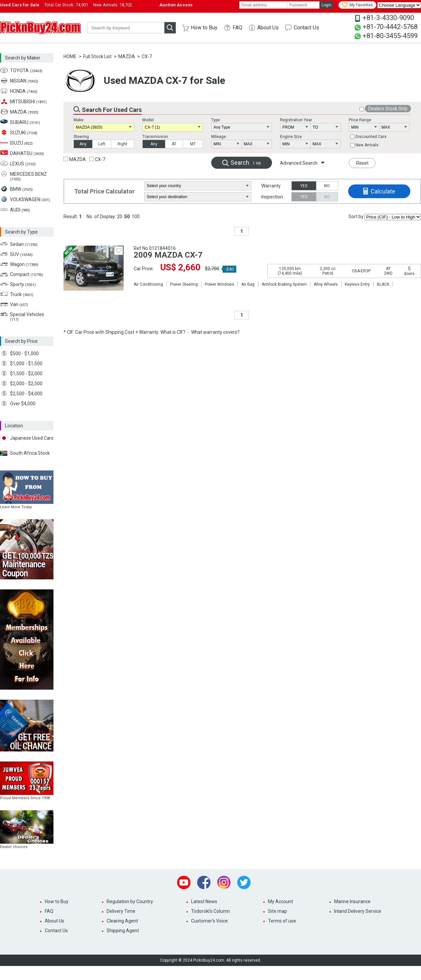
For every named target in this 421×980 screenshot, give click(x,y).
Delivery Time (121, 911)
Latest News (204, 901)
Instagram (224, 882)
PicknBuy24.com (40, 28)
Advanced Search (299, 163)
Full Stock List (97, 56)
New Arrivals (367, 145)
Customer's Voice (209, 921)
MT (193, 144)
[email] (263, 5)
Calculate (383, 191)
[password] (303, 5)
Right (122, 144)
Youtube (184, 882)
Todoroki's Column (210, 911)
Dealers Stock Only (388, 109)
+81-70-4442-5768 (390, 27)
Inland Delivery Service (358, 911)
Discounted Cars (371, 137)
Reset (362, 163)
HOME (70, 56)
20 (120, 217)
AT (174, 144)
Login (326, 5)
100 (136, 217)
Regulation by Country (130, 901)
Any (83, 144)
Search (246, 163)
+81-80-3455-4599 (390, 36)
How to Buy (204, 28)
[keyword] (126, 28)
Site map (277, 911)
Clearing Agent (122, 921)
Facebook (204, 882)
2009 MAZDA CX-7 (168, 255)
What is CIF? (173, 332)
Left (102, 144)
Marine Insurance (352, 901)
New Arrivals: (113, 5)
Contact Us (306, 28)
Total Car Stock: (66, 5)
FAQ (237, 28)
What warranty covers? (215, 332)
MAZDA (127, 56)
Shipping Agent (123, 931)
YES (304, 186)
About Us (268, 28)
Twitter (244, 882)
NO (327, 186)
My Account (280, 901)
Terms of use (282, 921)
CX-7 (147, 56)
